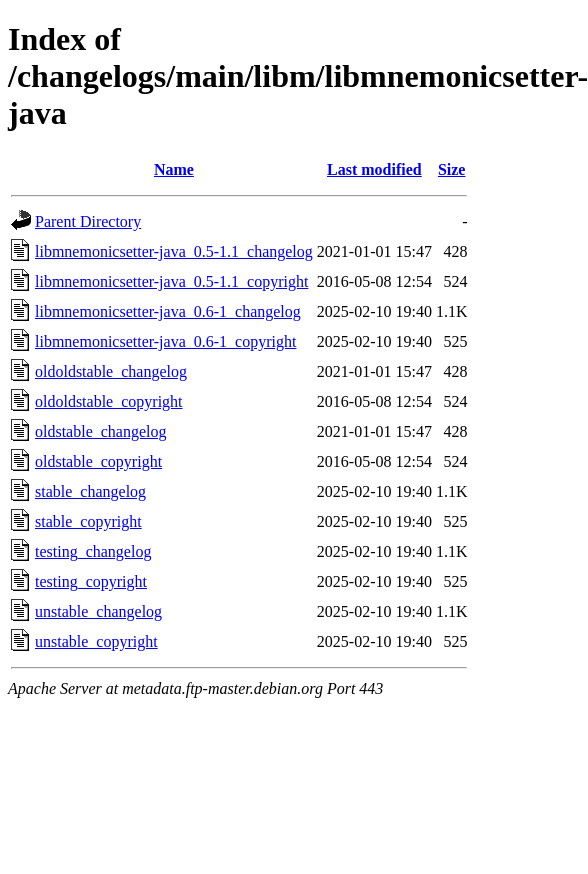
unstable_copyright (96, 641)
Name (174, 169)
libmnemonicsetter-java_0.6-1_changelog (168, 311)
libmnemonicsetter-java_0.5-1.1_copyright (171, 281)
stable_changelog (90, 491)
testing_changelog (93, 551)
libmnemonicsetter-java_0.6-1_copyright (165, 341)
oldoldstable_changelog (111, 371)
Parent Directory (88, 221)
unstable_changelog (98, 611)
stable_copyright (88, 521)
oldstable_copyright (98, 461)
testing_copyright (91, 581)
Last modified (374, 169)
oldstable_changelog (101, 431)
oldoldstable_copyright (109, 401)
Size (452, 169)
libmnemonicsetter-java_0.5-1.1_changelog (174, 251)
